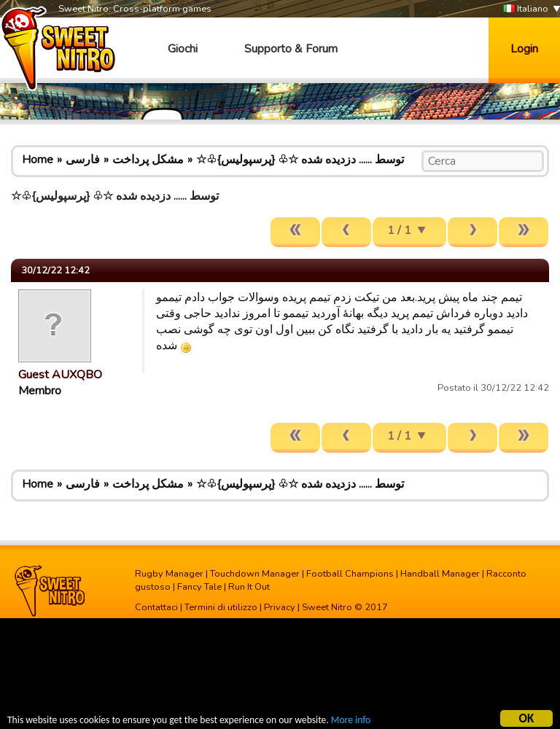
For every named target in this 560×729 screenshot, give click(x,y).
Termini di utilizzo (221, 607)
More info (351, 722)
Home (38, 160)
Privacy (280, 607)
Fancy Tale (199, 587)
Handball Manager (440, 574)
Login (524, 49)
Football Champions (350, 574)
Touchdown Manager (255, 574)
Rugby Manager (169, 574)
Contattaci (156, 607)
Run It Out (249, 587)
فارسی (83, 160)
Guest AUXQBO (60, 375)
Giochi (183, 49)
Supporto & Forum (291, 49)
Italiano (526, 9)
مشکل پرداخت (148, 160)
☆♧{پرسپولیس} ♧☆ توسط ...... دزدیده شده (300, 160)
